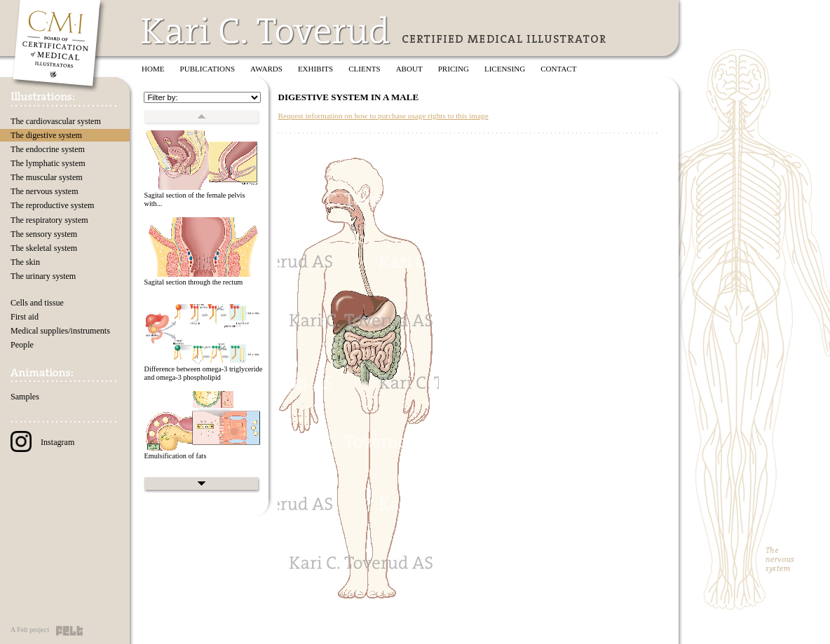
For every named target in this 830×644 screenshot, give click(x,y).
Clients (364, 69)
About (409, 69)
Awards (266, 69)
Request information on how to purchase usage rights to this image (383, 116)
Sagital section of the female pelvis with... (194, 200)
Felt (69, 631)
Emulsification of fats (175, 456)
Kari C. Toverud (266, 30)
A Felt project (30, 630)
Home (153, 69)
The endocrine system (48, 149)
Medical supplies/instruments (60, 331)
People (22, 345)
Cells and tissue (37, 303)
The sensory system (44, 234)
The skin (25, 262)
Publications (208, 69)
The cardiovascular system (56, 121)
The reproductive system (52, 205)
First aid (25, 317)
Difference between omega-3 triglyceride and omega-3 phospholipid (203, 374)
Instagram (42, 442)
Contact (558, 69)
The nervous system (45, 191)
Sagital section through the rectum (193, 282)
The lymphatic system (48, 163)
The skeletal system (44, 248)
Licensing (505, 69)
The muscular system (47, 177)
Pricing (454, 69)
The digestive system (46, 135)
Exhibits (315, 69)
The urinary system (43, 276)
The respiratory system (49, 220)
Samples (25, 397)
